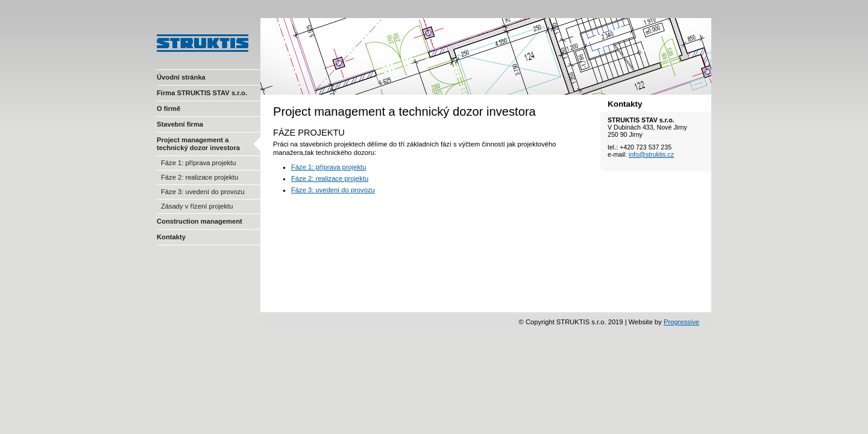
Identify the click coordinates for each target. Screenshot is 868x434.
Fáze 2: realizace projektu (200, 177)
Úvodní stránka (181, 77)
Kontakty (171, 237)
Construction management (200, 221)
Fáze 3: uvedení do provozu (203, 192)
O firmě (168, 108)
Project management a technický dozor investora (198, 144)
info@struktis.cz (651, 154)
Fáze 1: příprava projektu (198, 163)
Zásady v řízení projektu (197, 206)
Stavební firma (180, 124)
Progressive (681, 322)
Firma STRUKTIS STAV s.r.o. (202, 93)
